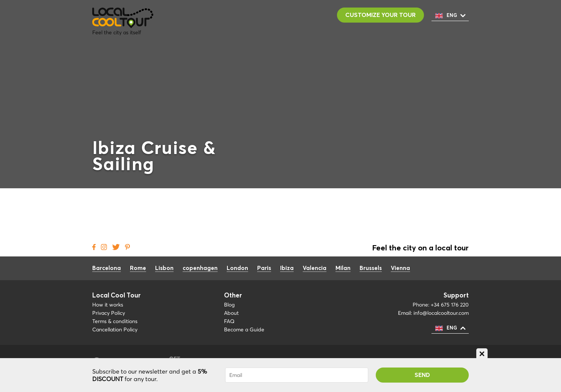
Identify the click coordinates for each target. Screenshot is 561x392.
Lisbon (164, 268)
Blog (229, 305)
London (237, 268)
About (231, 313)
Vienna (400, 268)
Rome (138, 268)
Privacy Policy (109, 313)
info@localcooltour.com (441, 313)
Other (233, 296)
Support (456, 296)
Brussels (371, 268)
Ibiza (287, 268)
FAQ (229, 321)
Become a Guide (244, 329)
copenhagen (200, 268)
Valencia (315, 268)
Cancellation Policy (115, 329)
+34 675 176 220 (450, 305)
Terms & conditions (115, 321)
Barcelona (107, 268)
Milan (343, 268)
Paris (264, 268)
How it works (108, 305)
